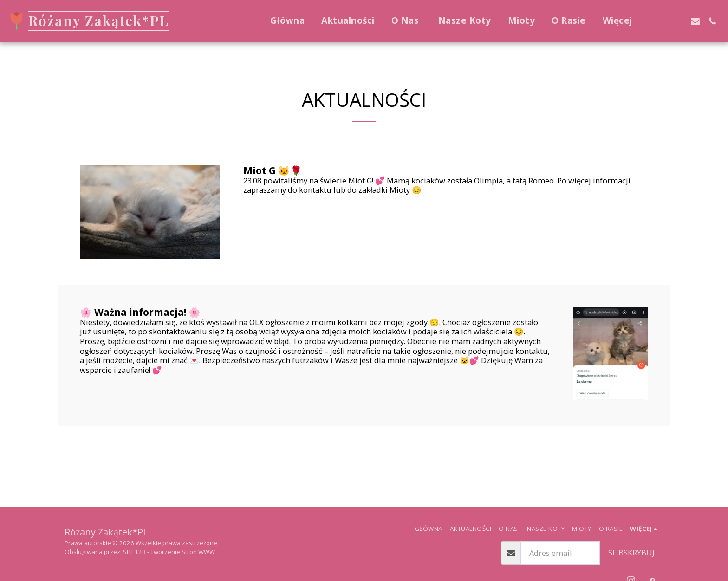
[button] (661, 21)
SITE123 (134, 552)
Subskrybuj (631, 552)
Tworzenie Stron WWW (183, 552)
